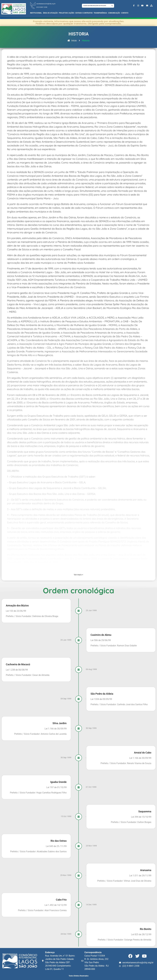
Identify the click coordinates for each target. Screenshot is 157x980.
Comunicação (114, 13)
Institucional (36, 13)
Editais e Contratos (84, 13)
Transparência (100, 13)
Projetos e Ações (67, 13)
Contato (125, 13)
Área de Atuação (50, 13)
